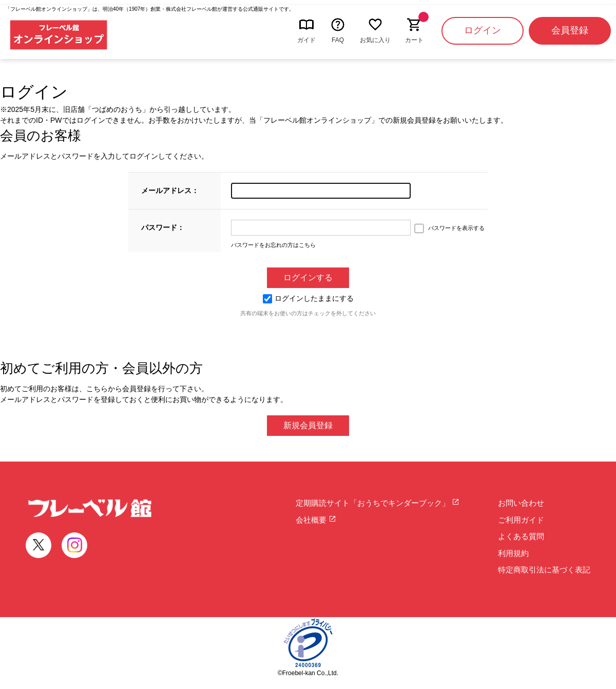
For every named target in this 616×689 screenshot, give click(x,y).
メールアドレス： (170, 190)
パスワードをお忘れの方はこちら (273, 245)
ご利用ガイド (521, 520)
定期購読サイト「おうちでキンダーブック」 (378, 503)
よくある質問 (521, 536)
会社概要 (316, 520)
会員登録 (570, 30)
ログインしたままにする (308, 298)
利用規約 (513, 553)
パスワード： (163, 227)
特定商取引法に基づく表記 (544, 570)
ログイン (483, 30)
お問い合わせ (521, 503)
